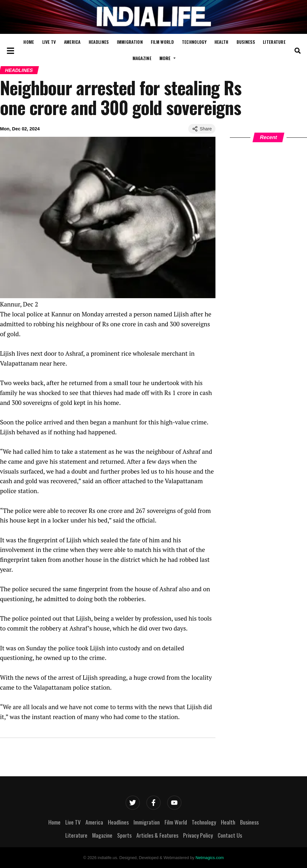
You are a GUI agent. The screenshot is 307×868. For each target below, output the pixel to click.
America (72, 42)
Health (222, 42)
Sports (124, 835)
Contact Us (230, 835)
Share (202, 129)
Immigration (130, 42)
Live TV (49, 42)
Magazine (142, 58)
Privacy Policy (198, 835)
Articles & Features (157, 835)
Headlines (99, 42)
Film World (162, 42)
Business (246, 42)
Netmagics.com (210, 858)
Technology (194, 42)
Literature (274, 42)
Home (29, 42)
